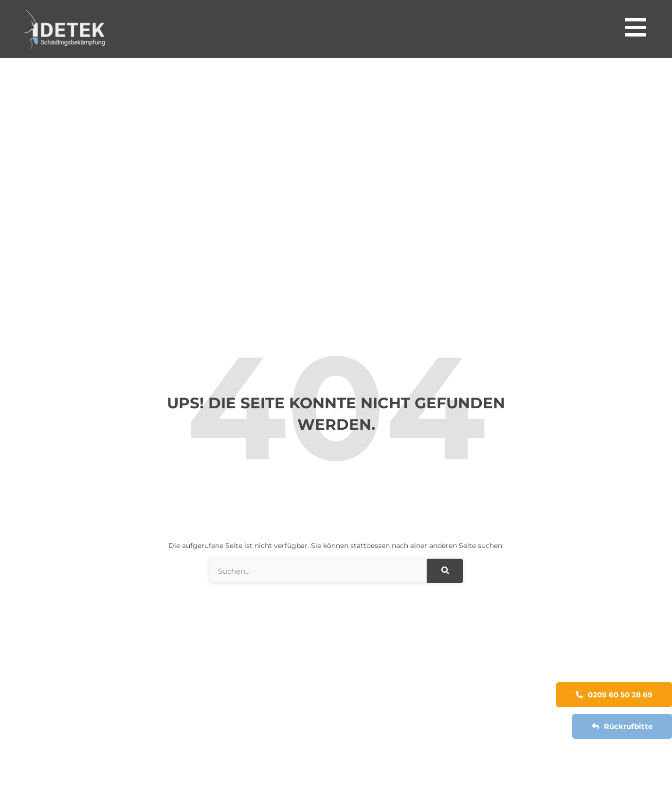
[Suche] (445, 571)
